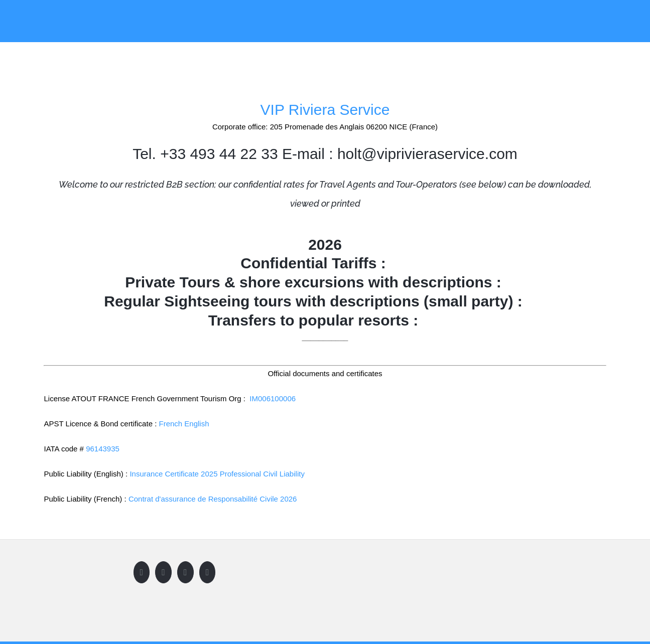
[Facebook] (142, 572)
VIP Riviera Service (325, 110)
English (197, 424)
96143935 (103, 449)
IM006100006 (273, 398)
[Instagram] (185, 572)
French (170, 424)
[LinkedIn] (208, 572)
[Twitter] (163, 572)
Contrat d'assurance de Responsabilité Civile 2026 (213, 499)
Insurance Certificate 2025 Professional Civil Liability (217, 474)
